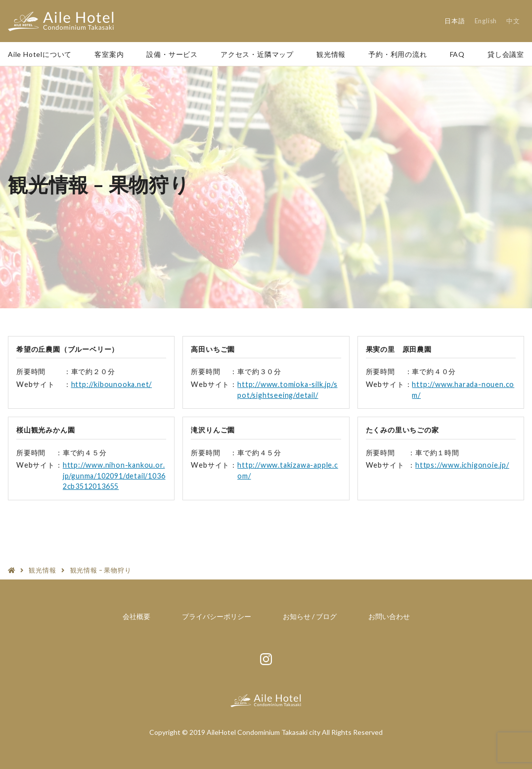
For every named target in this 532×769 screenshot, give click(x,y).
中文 (513, 21)
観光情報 (331, 54)
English (486, 21)
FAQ (457, 54)
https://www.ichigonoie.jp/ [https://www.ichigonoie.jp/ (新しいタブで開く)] (462, 465)
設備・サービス (172, 54)
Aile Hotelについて (40, 54)
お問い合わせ (389, 616)
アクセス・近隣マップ (257, 54)
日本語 (455, 21)
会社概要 (136, 616)
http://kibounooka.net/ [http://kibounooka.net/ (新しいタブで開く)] (112, 384)
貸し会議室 (506, 54)
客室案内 (109, 54)
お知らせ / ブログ (310, 616)
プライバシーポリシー (217, 616)
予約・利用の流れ (398, 54)
